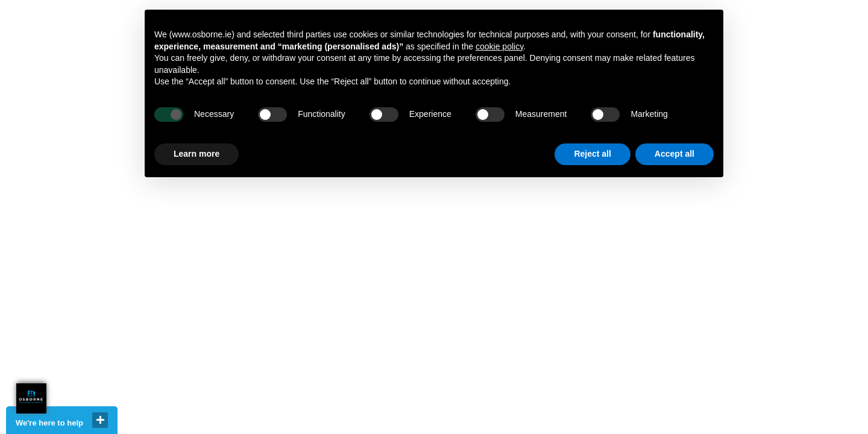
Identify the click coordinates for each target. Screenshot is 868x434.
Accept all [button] (675, 154)
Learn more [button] (197, 154)
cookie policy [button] (499, 46)
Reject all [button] (592, 154)
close (100, 420)
